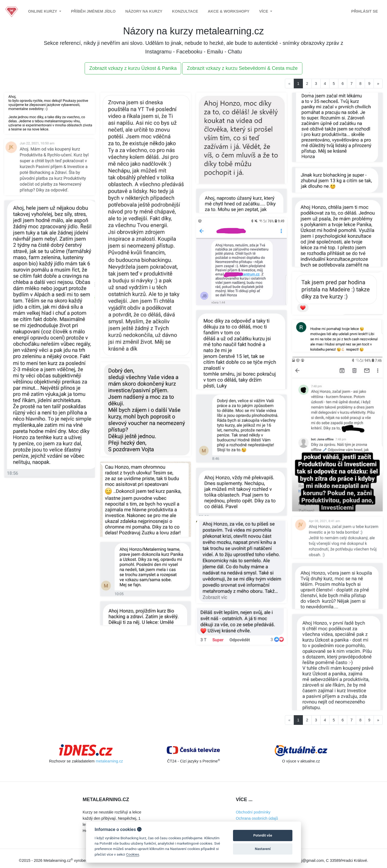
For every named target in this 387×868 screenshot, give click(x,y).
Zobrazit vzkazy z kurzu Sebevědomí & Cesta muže (242, 68)
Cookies (133, 854)
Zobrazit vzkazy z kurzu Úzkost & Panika (133, 68)
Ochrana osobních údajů (257, 818)
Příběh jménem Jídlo (93, 11)
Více (264, 11)
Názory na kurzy (144, 11)
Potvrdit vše (263, 835)
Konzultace (185, 11)
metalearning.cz (109, 761)
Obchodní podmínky (253, 812)
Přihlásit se (365, 11)
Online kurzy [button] (43, 11)
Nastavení (263, 849)
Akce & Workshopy (229, 11)
